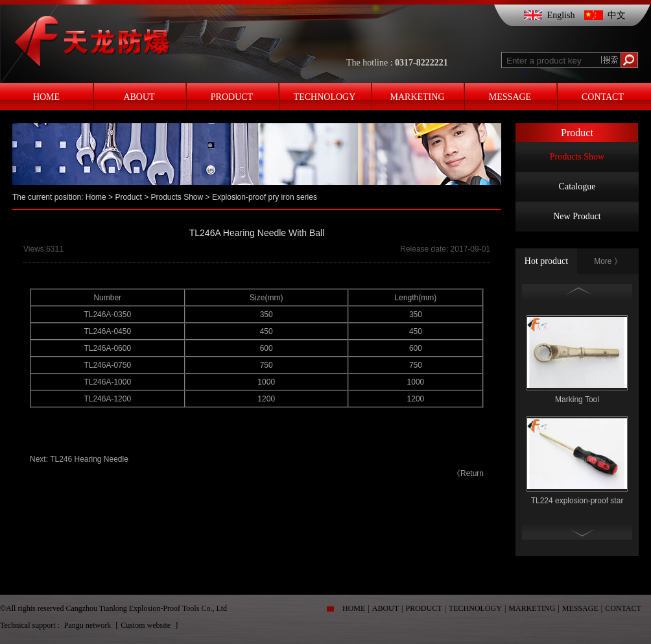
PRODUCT (424, 608)
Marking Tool (577, 400)
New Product (577, 216)
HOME (354, 608)
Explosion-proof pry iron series (265, 197)
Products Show (577, 157)
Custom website (147, 625)
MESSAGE (580, 608)
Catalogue (577, 186)
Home (96, 197)
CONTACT (623, 608)
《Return (468, 473)
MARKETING (532, 608)
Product (128, 197)
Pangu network (89, 625)
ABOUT (385, 608)
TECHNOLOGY (475, 608)
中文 (617, 15)
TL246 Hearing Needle (89, 459)
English (561, 15)
